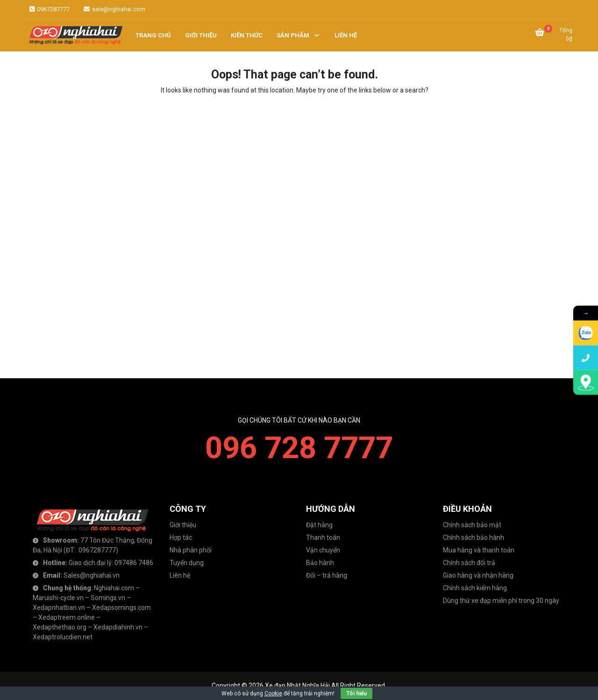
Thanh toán (323, 537)
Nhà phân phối (191, 550)
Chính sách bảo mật (472, 525)
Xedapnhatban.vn (59, 608)
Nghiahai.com (114, 588)
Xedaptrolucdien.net (63, 637)
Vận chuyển (323, 550)
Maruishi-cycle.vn (58, 598)
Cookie (273, 693)
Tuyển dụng (187, 563)
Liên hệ (180, 575)
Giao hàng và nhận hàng (478, 575)
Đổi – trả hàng (327, 575)
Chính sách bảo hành (473, 537)
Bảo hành (320, 563)
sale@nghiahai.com (114, 9)
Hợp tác (181, 537)
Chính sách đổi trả (469, 563)
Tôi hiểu (356, 693)
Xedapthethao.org (60, 627)
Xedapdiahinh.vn (118, 627)
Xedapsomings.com (121, 608)
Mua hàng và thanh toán (479, 550)
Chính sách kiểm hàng (475, 588)
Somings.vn (108, 598)
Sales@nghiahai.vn (92, 575)
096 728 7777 (299, 448)
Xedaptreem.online (67, 617)
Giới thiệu (183, 525)
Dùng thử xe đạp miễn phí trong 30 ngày (501, 601)
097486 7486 (134, 563)
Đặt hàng (319, 525)
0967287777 (49, 9)
